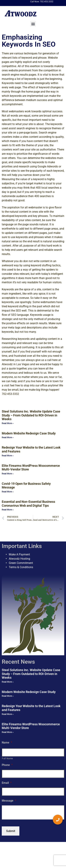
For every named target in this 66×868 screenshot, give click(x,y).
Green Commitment (21, 563)
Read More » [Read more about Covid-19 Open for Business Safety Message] (8, 492)
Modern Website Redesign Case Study (29, 433)
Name (7, 742)
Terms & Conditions (21, 567)
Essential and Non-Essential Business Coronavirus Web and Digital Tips (28, 504)
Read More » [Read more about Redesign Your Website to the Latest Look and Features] (8, 456)
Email (7, 783)
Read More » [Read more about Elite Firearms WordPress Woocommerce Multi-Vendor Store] (8, 474)
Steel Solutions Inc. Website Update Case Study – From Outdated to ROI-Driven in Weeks (31, 415)
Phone (7, 765)
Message (9, 800)
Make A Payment (19, 554)
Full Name (7, 758)
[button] (33, 24)
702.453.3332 (47, 2)
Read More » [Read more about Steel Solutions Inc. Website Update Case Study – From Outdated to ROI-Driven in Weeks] (8, 423)
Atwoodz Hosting (19, 559)
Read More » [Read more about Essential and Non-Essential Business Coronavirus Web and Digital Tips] (8, 510)
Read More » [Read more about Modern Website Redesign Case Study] (8, 437)
